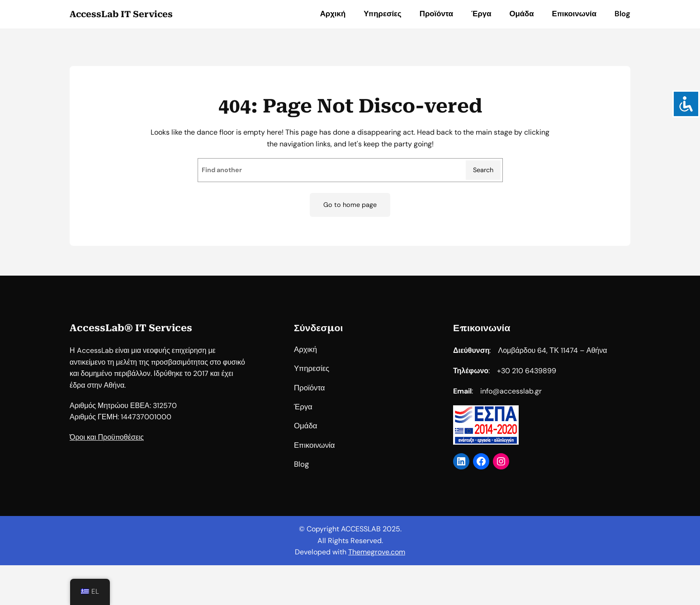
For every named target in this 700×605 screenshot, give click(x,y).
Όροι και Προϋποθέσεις (107, 447)
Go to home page (350, 205)
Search (483, 170)
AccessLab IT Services (121, 14)
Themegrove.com (377, 552)
